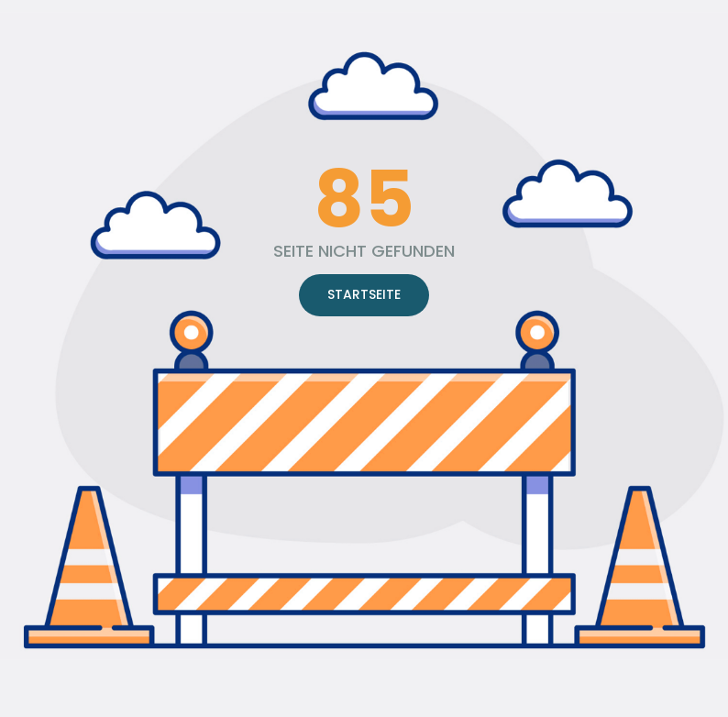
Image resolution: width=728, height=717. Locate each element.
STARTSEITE (364, 294)
